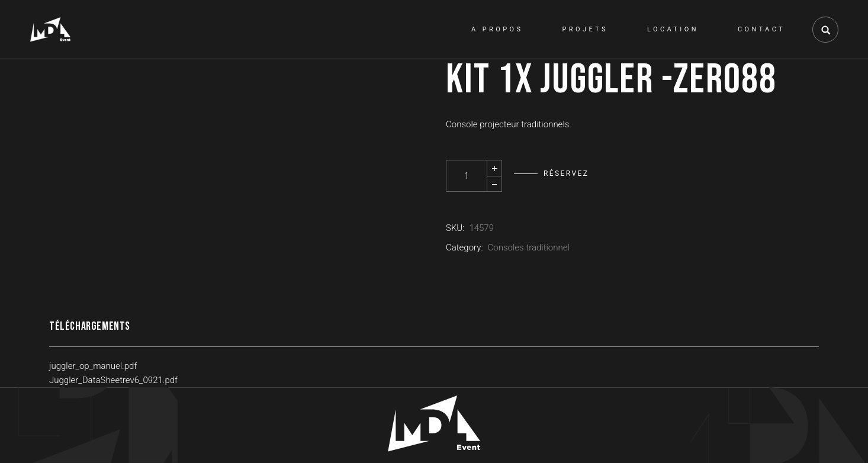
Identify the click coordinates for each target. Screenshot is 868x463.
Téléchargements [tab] (90, 326)
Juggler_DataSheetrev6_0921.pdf (113, 380)
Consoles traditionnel (529, 247)
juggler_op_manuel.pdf (93, 366)
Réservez (566, 173)
